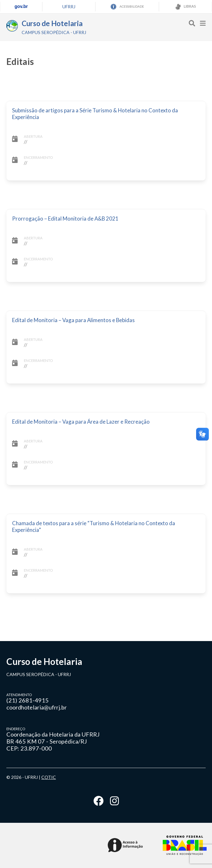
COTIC (49, 777)
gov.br (21, 6)
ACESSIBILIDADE (127, 7)
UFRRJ (69, 7)
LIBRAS (186, 7)
